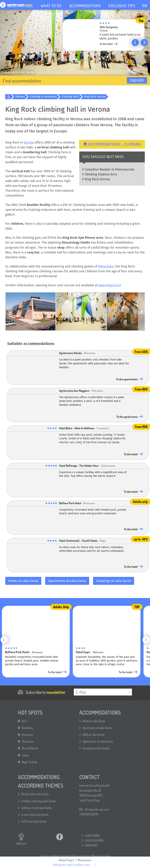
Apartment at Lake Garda (97, 728)
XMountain (106, 266)
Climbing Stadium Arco (101, 174)
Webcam (21, 839)
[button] (135, 43)
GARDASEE (91, 845)
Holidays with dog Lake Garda (38, 801)
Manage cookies (101, 856)
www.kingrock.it (110, 285)
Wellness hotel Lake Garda (36, 808)
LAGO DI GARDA (94, 840)
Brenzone (27, 735)
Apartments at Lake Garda (67, 581)
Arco (25, 721)
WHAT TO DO (51, 6)
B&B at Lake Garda (94, 735)
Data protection (81, 856)
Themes (20, 97)
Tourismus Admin (50, 856)
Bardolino (27, 728)
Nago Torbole (29, 762)
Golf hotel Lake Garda (34, 821)
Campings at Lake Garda (114, 581)
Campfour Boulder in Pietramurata (109, 169)
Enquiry (137, 80)
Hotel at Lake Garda (94, 721)
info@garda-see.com (97, 809)
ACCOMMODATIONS (85, 6)
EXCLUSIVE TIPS (122, 6)
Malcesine (27, 741)
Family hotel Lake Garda (35, 794)
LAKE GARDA (93, 836)
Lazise (25, 755)
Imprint (66, 856)
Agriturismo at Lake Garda (98, 741)
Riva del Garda (30, 748)
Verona (29, 142)
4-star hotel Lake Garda (35, 815)
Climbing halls (70, 97)
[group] (106, 36)
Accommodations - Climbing (112, 144)
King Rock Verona (95, 97)
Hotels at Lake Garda (23, 581)
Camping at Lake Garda (96, 748)
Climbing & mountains (43, 97)
